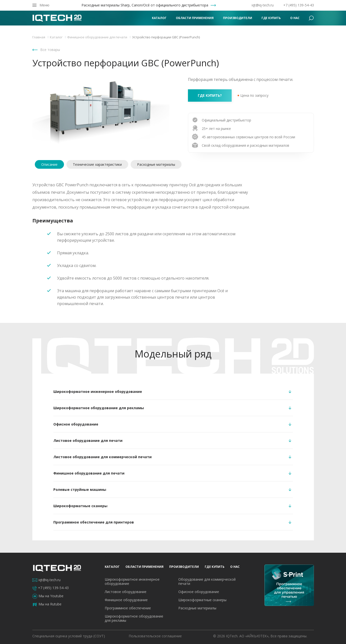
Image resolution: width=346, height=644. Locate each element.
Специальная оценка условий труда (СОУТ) (69, 636)
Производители (238, 18)
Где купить (271, 18)
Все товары (50, 50)
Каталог (159, 18)
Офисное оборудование (199, 592)
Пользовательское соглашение (155, 636)
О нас (295, 18)
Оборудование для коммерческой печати (207, 581)
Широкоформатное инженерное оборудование (132, 581)
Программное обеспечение (128, 608)
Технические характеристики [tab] (97, 164)
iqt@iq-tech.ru (263, 5)
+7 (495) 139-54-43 (299, 5)
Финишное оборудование (126, 600)
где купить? (210, 95)
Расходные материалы (197, 608)
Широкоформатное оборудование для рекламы (134, 618)
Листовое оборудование (126, 592)
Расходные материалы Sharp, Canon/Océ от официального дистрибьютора (145, 5)
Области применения (195, 18)
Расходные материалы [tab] (156, 164)
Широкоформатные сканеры (202, 600)
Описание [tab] (49, 164)
